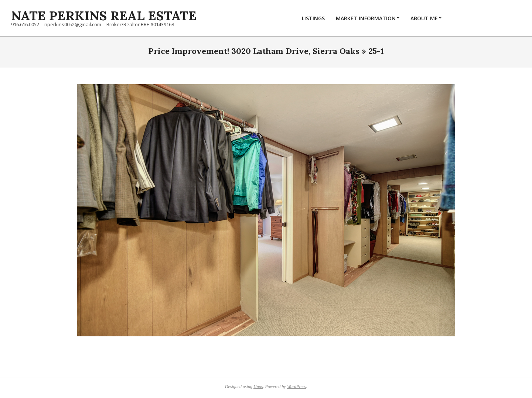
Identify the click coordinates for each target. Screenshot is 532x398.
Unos (258, 387)
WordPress (296, 387)
